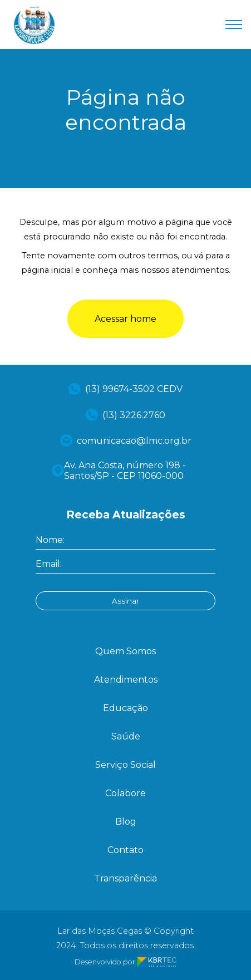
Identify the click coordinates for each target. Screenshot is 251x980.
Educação (125, 708)
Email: (49, 564)
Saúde (126, 736)
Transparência (125, 878)
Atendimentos (126, 680)
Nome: (50, 540)
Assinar (125, 601)
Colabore (125, 793)
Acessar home (125, 319)
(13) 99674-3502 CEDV (125, 389)
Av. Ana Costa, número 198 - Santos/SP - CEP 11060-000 (119, 471)
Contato (125, 850)
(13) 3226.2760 (125, 415)
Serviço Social (125, 765)
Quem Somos (125, 651)
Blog (126, 822)
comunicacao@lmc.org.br (126, 440)
